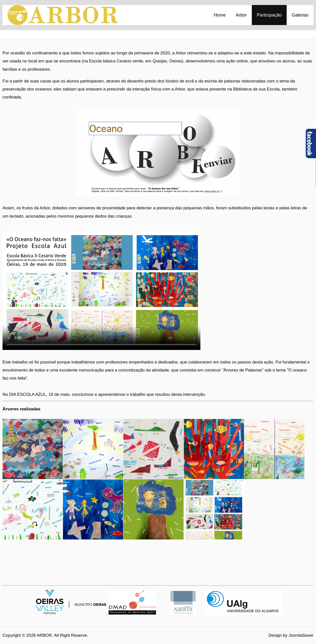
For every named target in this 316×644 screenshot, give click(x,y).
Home (220, 15)
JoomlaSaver (301, 635)
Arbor (241, 15)
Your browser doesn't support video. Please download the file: (101, 289)
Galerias (300, 15)
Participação (269, 15)
